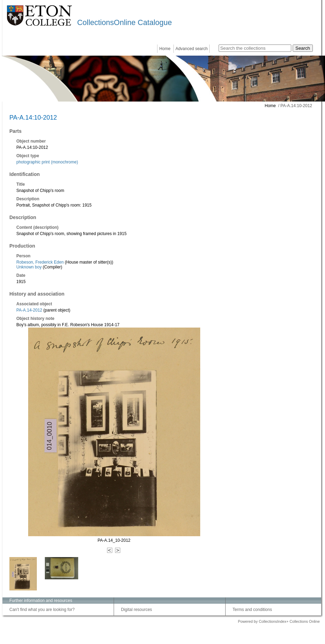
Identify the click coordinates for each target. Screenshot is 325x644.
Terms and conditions (252, 610)
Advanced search (192, 49)
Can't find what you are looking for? (42, 610)
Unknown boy (29, 267)
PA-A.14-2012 (29, 310)
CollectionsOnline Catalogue (124, 22)
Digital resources (136, 610)
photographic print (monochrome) (47, 162)
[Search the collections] (255, 48)
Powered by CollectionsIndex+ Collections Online (279, 621)
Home (165, 49)
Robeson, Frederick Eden (40, 262)
